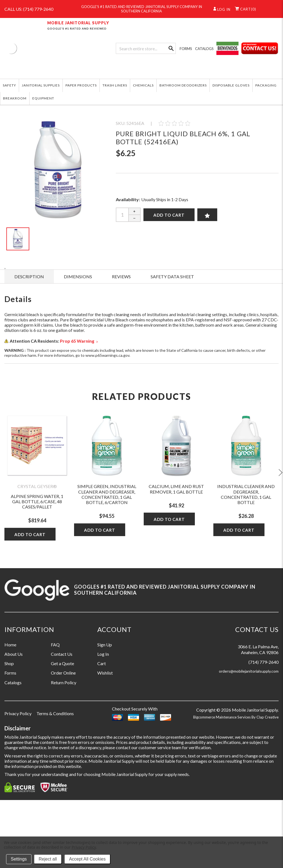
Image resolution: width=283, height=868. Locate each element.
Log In (103, 654)
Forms (10, 673)
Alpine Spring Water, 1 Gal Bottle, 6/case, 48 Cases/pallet (37, 501)
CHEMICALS (143, 85)
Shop (9, 663)
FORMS (186, 49)
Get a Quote (62, 663)
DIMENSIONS (78, 276)
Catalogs (13, 682)
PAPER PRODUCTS (81, 85)
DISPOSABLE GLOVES (231, 85)
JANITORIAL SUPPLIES (41, 85)
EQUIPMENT (43, 98)
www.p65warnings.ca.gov (107, 355)
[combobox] (146, 48)
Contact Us (62, 654)
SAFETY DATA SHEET (172, 276)
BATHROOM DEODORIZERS (183, 85)
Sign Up (105, 645)
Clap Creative (268, 717)
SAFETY (9, 85)
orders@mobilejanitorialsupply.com (249, 671)
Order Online (63, 673)
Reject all (48, 859)
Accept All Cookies (87, 859)
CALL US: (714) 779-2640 (29, 9)
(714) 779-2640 (264, 662)
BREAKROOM (15, 98)
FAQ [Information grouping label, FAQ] (55, 645)
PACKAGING (266, 85)
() (245, 9)
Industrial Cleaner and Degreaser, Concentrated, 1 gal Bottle (246, 494)
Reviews (121, 276)
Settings (19, 859)
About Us (14, 654)
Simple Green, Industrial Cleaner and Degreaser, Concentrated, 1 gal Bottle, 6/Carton (107, 494)
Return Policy (64, 682)
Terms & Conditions (55, 713)
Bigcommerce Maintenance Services (222, 717)
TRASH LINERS (115, 85)
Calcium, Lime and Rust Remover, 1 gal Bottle (176, 489)
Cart (102, 663)
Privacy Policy (18, 713)
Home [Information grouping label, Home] (10, 645)
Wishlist (105, 673)
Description (29, 276)
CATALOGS (204, 49)
